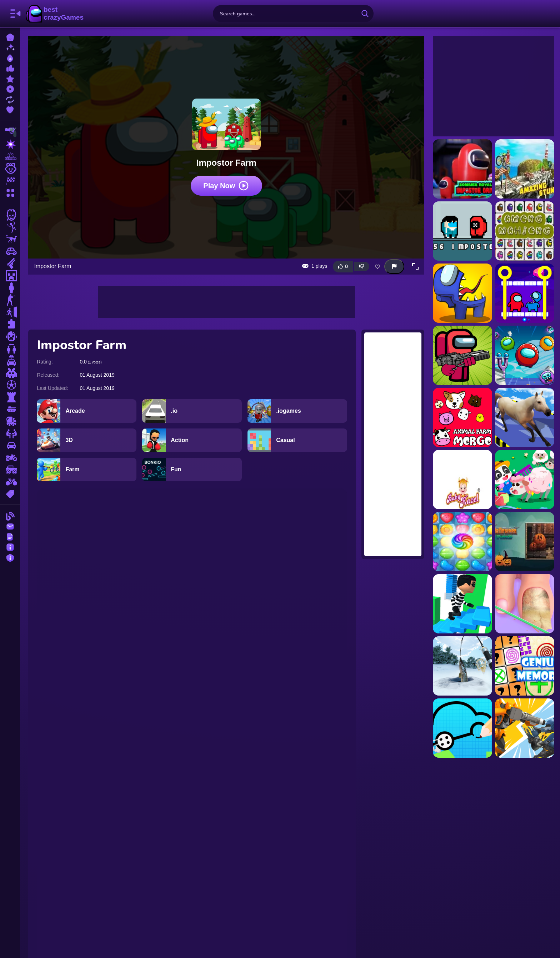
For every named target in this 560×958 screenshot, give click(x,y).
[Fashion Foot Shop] (525, 604)
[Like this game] (343, 266)
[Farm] (87, 469)
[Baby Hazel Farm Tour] (462, 480)
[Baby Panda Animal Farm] (525, 480)
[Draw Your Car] (462, 728)
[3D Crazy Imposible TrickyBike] (525, 169)
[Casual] (297, 440)
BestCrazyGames (55, 14)
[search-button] (365, 14)
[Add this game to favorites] (377, 266)
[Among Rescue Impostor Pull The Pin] (525, 293)
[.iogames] (297, 411)
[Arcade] (87, 411)
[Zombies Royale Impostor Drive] (462, 169)
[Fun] (192, 469)
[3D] (87, 440)
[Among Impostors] (462, 293)
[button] (415, 266)
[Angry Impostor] (525, 355)
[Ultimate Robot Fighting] (525, 728)
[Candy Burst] (462, 542)
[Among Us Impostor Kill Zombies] (462, 355)
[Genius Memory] (525, 666)
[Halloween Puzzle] (525, 542)
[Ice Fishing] (462, 666)
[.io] (192, 411)
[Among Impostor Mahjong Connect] (525, 231)
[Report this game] (394, 266)
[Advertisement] (226, 302)
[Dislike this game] (362, 266)
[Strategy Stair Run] (462, 604)
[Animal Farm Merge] (462, 417)
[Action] (192, 440)
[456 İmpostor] (462, 231)
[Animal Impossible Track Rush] (525, 417)
